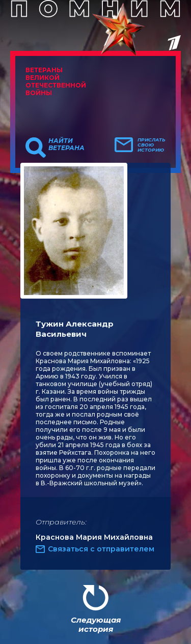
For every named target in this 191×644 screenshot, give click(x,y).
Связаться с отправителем (101, 549)
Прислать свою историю (152, 145)
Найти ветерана (66, 144)
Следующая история (96, 624)
